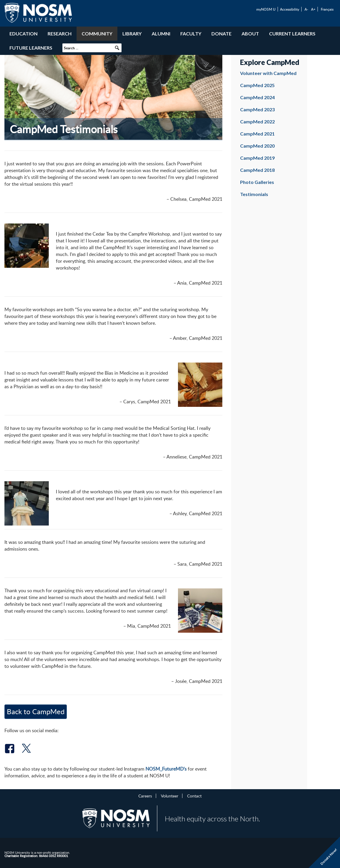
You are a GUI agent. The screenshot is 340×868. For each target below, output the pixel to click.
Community (97, 34)
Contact (194, 796)
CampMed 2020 (257, 146)
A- (306, 9)
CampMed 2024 (257, 97)
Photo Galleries (257, 182)
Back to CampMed (36, 711)
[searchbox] (92, 48)
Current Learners (292, 34)
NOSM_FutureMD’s (166, 769)
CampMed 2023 (257, 109)
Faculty (191, 34)
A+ (313, 9)
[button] (117, 48)
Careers (145, 796)
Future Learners (31, 48)
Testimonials (254, 194)
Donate (221, 34)
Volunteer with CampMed (268, 73)
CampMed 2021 (257, 134)
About (250, 34)
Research (60, 34)
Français (327, 9)
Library (132, 34)
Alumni (161, 34)
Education (24, 34)
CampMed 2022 (257, 121)
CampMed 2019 (257, 158)
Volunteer (170, 796)
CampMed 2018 (257, 170)
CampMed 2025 (257, 85)
